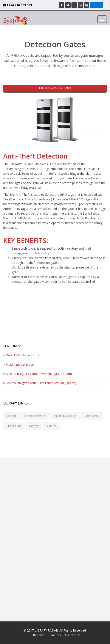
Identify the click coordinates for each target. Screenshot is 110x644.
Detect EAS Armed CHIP (21, 355)
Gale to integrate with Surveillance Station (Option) (40, 383)
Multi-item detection (19, 364)
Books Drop (92, 416)
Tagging (34, 426)
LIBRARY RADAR (46, 630)
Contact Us (73, 635)
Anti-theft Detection (65, 416)
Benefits (11, 416)
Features (51, 426)
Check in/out (14, 426)
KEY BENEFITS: (26, 240)
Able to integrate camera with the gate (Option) (38, 374)
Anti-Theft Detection (35, 156)
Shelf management (35, 416)
